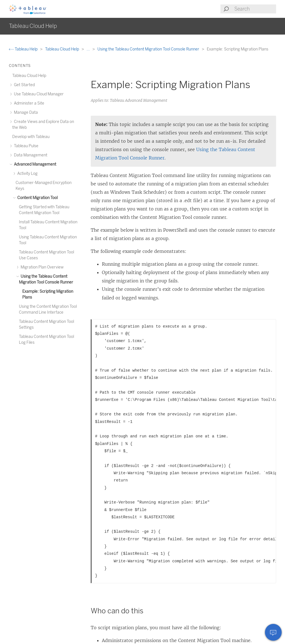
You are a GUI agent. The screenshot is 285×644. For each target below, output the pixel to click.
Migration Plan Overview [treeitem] (41, 267)
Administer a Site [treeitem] (28, 103)
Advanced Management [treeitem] (34, 164)
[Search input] (255, 9)
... (89, 49)
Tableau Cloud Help (62, 49)
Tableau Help (24, 49)
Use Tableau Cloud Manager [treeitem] (38, 94)
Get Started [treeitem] (24, 85)
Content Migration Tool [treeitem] (37, 198)
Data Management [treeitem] (30, 155)
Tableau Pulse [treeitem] (25, 146)
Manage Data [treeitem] (25, 112)
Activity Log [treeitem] (27, 174)
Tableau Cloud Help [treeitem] (29, 76)
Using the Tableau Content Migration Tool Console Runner (149, 49)
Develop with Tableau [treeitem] (31, 137)
